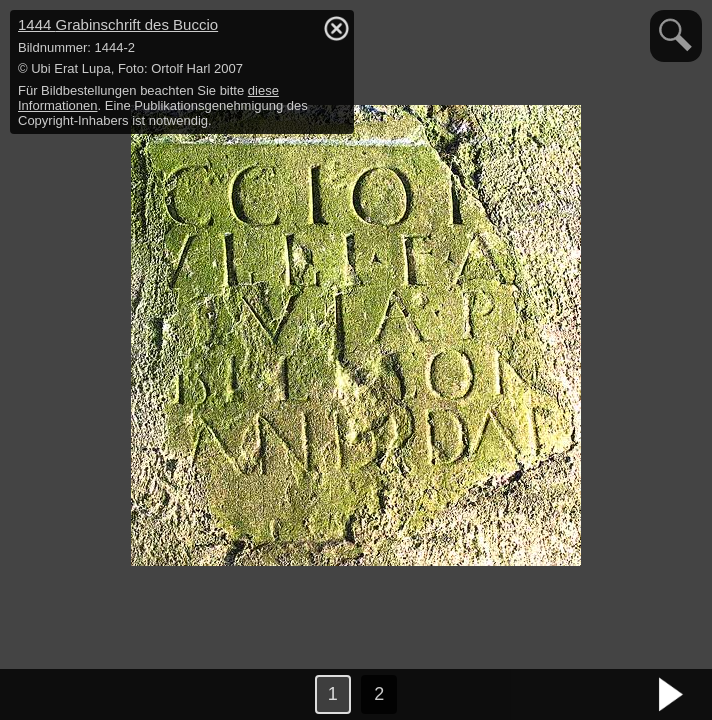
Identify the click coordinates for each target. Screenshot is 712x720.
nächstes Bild (672, 695)
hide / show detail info (336, 28)
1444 (118, 24)
